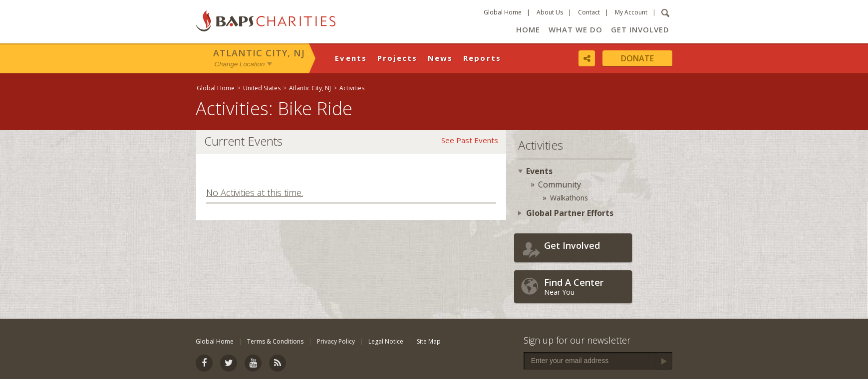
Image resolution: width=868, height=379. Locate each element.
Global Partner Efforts (570, 213)
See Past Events (470, 140)
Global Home (503, 12)
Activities (352, 88)
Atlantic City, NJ (259, 53)
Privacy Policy (336, 341)
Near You (585, 286)
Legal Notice (386, 341)
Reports (482, 58)
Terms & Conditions (275, 341)
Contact (589, 12)
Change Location (240, 64)
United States (262, 88)
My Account (631, 12)
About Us (550, 12)
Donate (637, 58)
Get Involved (640, 29)
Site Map (429, 341)
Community (560, 185)
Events (351, 58)
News (440, 58)
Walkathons (569, 198)
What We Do (576, 29)
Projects (398, 58)
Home (528, 29)
